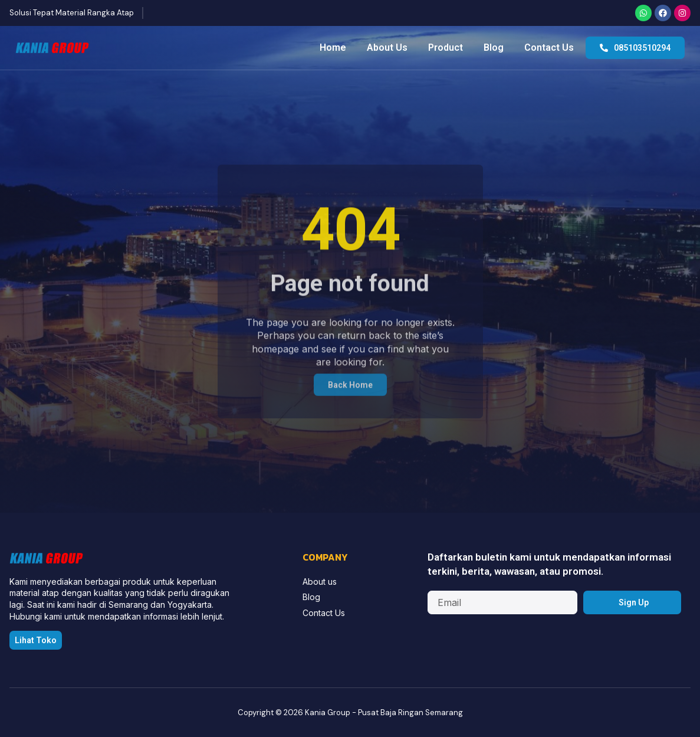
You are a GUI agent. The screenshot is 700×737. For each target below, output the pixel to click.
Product (446, 48)
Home (333, 48)
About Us (387, 48)
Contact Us (549, 48)
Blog (494, 48)
